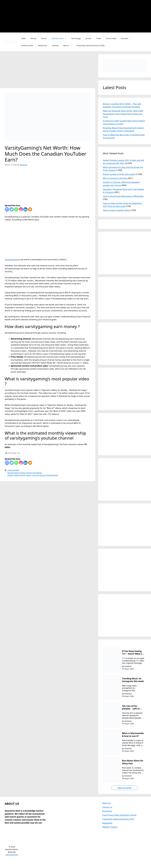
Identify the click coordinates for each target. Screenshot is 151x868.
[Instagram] (21, 209)
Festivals (127, 38)
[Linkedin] (25, 209)
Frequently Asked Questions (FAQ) (90, 45)
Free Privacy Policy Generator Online (119, 815)
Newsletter (107, 823)
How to (44, 38)
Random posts (27, 45)
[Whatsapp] (16, 209)
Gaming (55, 45)
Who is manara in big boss (115, 178)
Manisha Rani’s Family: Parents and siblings (25, 473)
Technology (76, 38)
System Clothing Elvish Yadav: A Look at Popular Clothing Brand (33, 475)
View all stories (125, 788)
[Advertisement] (83, 16)
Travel (99, 38)
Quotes (88, 38)
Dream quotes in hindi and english (119, 174)
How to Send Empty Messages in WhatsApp (123, 196)
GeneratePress (12, 855)
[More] (30, 209)
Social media (111, 38)
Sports (69, 45)
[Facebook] (7, 209)
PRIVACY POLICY (110, 827)
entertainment (13, 470)
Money (33, 38)
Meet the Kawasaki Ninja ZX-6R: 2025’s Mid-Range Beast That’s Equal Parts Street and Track (123, 114)
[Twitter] (12, 209)
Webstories (43, 45)
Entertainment (60, 38)
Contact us (107, 807)
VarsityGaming (12, 259)
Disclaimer (107, 811)
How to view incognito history (117, 210)
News (24, 38)
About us (106, 803)
